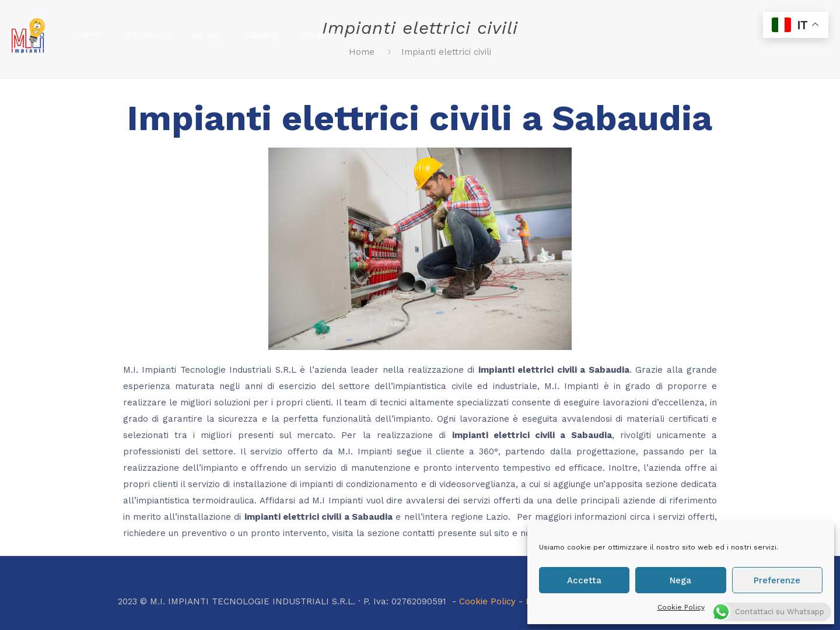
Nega (680, 580)
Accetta (584, 580)
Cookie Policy (681, 607)
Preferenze (777, 580)
